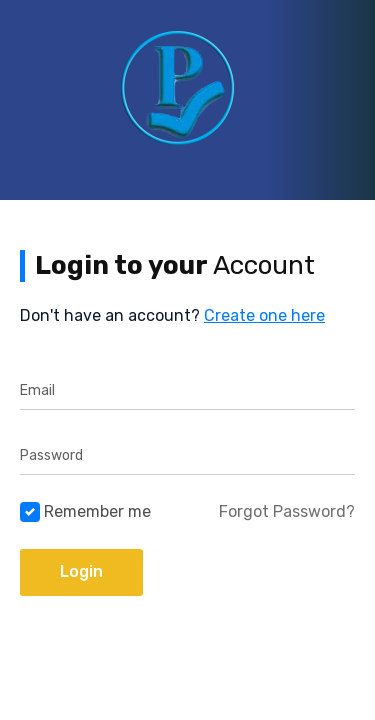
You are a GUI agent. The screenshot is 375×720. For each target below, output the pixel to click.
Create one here (264, 315)
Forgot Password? (287, 511)
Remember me (97, 511)
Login (81, 571)
